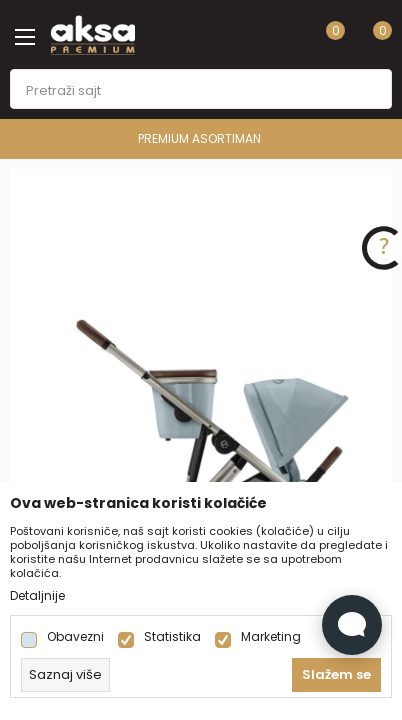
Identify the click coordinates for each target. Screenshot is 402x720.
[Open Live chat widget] (352, 625)
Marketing (271, 637)
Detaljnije (37, 596)
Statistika (172, 637)
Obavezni (75, 637)
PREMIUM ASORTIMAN (199, 138)
